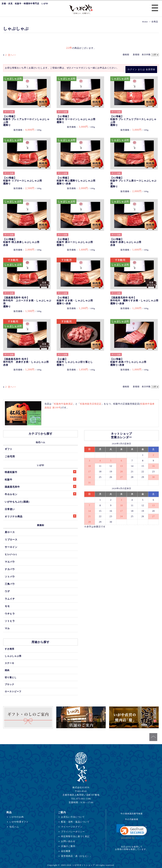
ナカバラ (10, 569)
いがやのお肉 (17, 817)
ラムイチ (10, 599)
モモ (7, 606)
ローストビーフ (13, 691)
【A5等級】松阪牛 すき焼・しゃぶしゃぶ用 (75, 301)
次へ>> (11, 55)
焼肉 (7, 670)
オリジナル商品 (40, 516)
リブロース (11, 540)
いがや (41, 465)
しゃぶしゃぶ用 (13, 656)
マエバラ (10, 562)
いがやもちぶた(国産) (17, 502)
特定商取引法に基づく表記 (75, 836)
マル (7, 628)
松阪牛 (40, 479)
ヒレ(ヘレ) (11, 554)
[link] (132, 832)
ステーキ (9, 663)
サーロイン (11, 547)
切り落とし (11, 677)
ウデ (7, 591)
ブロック (9, 684)
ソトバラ (10, 577)
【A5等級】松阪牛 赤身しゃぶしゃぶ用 (126, 242)
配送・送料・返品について (75, 822)
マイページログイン (72, 827)
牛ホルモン (40, 494)
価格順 (126, 55)
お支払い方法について (73, 817)
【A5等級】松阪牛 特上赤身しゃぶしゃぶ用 (21, 242)
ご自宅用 (10, 456)
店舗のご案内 (68, 846)
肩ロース (10, 532)
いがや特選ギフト (19, 822)
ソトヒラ (10, 621)
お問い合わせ (68, 841)
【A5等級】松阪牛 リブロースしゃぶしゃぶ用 (23, 181)
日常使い (10, 509)
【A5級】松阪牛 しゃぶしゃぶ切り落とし (75, 362)
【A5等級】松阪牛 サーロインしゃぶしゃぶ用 (76, 119)
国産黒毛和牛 (40, 486)
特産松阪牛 (40, 472)
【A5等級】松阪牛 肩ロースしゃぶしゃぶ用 (75, 242)
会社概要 (66, 851)
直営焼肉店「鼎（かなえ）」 (76, 856)
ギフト (9, 449)
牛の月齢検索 (132, 819)
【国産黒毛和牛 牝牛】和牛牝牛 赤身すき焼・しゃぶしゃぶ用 (26, 362)
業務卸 (41, 525)
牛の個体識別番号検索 (132, 814)
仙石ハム (40, 442)
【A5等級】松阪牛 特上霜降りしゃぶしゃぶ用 (76, 181)
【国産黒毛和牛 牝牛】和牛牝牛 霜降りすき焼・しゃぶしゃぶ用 (134, 301)
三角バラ (10, 584)
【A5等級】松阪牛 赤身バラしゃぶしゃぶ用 (128, 362)
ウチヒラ (10, 614)
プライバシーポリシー (73, 832)
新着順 (136, 55)
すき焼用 (9, 649)
